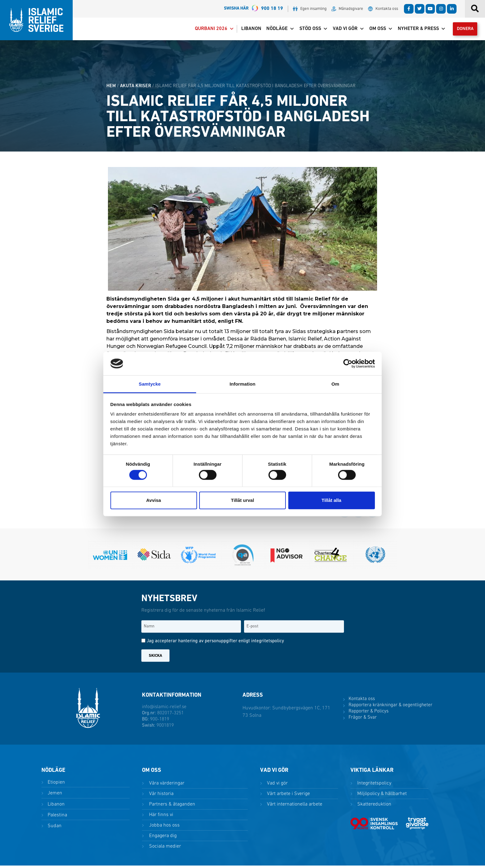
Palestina (57, 817)
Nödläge (276, 30)
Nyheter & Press (417, 30)
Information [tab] (242, 384)
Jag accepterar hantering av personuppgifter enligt (215, 644)
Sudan (54, 828)
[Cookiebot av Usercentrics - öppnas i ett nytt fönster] (348, 364)
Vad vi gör (344, 30)
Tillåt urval (243, 500)
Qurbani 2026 (210, 30)
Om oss (376, 30)
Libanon (247, 30)
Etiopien (56, 785)
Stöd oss (309, 30)
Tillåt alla (332, 500)
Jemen (54, 796)
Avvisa (154, 500)
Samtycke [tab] (150, 384)
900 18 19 (253, 9)
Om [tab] (335, 384)
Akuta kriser (135, 88)
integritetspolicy (268, 644)
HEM (111, 88)
